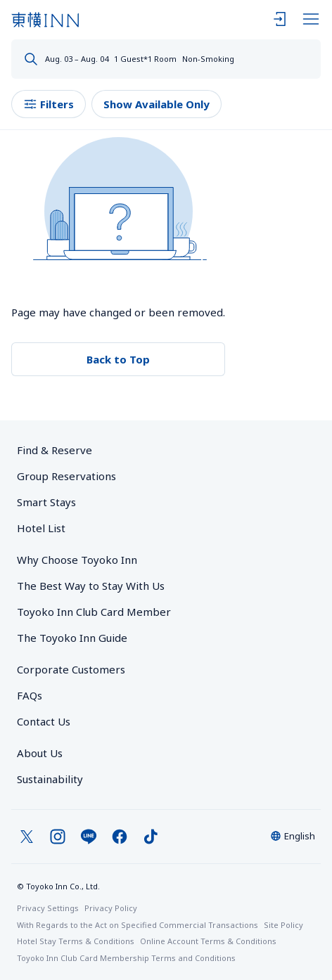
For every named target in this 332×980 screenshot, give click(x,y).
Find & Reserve (55, 450)
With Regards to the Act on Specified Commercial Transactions (138, 925)
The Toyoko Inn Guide (72, 638)
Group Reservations (66, 476)
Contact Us (44, 721)
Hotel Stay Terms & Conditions (76, 941)
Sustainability (50, 779)
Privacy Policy (111, 908)
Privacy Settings (48, 908)
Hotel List (41, 528)
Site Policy (283, 925)
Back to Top (118, 359)
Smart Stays (46, 502)
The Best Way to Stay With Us (91, 586)
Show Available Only (157, 104)
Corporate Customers (76, 669)
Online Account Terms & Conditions (208, 941)
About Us (40, 753)
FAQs (30, 695)
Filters (49, 104)
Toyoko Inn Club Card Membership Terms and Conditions (126, 958)
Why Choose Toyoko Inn (77, 560)
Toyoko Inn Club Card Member (94, 612)
